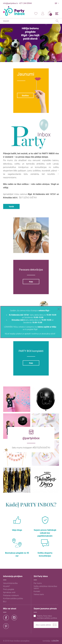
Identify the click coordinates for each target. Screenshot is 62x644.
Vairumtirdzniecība (10, 583)
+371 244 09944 (25, 3)
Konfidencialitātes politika (13, 598)
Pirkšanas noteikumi (11, 595)
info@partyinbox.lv (11, 3)
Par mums (38, 583)
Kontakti (37, 591)
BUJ (5, 602)
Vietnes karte (39, 594)
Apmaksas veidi (9, 592)
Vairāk (11, 207)
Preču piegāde (9, 589)
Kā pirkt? (7, 586)
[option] (31, 43)
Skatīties (25, 96)
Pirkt (31, 282)
